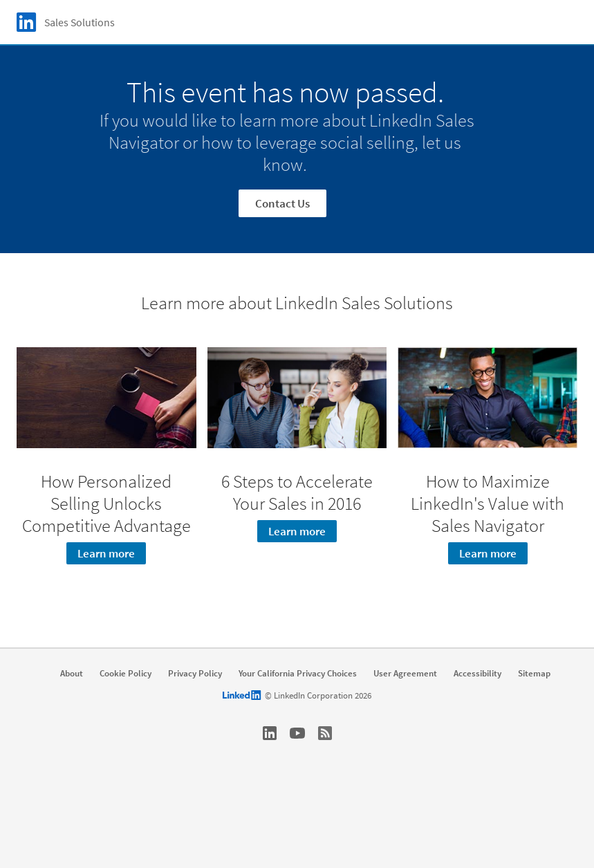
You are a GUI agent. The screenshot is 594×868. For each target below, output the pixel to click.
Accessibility (477, 674)
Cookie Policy (126, 674)
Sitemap (534, 674)
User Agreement (405, 674)
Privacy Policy (195, 674)
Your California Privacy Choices (298, 674)
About (72, 674)
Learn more (106, 553)
